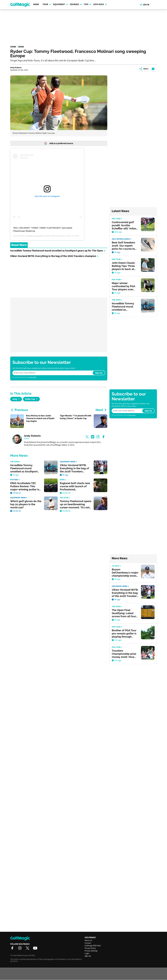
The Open (15, 462)
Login (87, 953)
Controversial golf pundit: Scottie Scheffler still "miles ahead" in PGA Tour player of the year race (124, 225)
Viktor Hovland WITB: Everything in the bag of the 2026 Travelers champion (54, 256)
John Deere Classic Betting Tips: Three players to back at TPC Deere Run (123, 266)
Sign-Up (88, 956)
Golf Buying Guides (122, 239)
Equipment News (68, 462)
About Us (88, 940)
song (15, 399)
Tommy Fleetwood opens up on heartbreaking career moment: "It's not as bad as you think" (76, 504)
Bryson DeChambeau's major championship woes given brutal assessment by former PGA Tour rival (125, 573)
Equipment (61, 4)
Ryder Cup (30, 399)
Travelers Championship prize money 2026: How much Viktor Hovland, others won (125, 654)
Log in (144, 5)
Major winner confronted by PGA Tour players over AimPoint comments (124, 286)
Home (13, 47)
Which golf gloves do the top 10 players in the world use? (26, 504)
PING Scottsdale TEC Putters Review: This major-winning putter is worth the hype (25, 486)
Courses (76, 4)
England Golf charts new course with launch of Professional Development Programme (75, 486)
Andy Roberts (16, 68)
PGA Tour (65, 498)
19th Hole (100, 4)
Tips (88, 4)
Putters (15, 480)
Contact (88, 943)
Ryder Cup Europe (35, 236)
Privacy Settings (91, 951)
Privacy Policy (33, 377)
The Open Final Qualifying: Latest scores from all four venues (124, 613)
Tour (47, 4)
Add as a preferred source (59, 143)
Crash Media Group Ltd (21, 955)
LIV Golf (116, 566)
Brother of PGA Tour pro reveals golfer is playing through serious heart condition (124, 634)
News (36, 4)
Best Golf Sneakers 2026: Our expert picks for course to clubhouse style (123, 246)
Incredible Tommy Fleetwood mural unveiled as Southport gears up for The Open (58, 251)
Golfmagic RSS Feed (93, 946)
